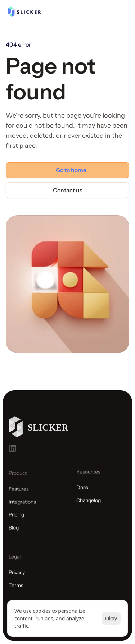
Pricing (16, 517)
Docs (82, 489)
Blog (14, 530)
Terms (16, 591)
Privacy (17, 578)
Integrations (22, 504)
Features (19, 491)
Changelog (89, 502)
